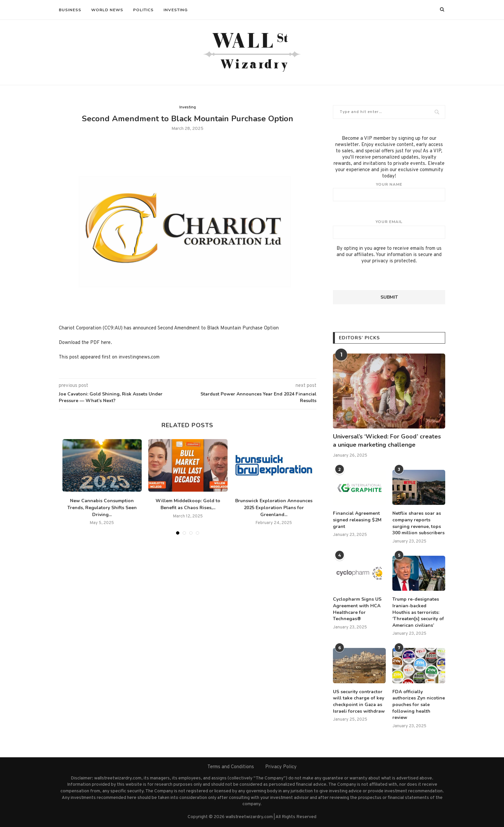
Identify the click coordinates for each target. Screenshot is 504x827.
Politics (143, 10)
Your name (389, 192)
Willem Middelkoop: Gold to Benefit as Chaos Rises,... (188, 504)
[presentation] (383, 277)
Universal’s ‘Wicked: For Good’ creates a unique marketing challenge (387, 441)
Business (70, 10)
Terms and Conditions (231, 767)
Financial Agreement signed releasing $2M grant (357, 520)
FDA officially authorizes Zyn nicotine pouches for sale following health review (419, 705)
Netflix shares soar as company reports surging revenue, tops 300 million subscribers (418, 523)
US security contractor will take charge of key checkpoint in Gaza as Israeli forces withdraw (359, 701)
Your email (389, 229)
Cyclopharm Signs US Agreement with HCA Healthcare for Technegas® (357, 609)
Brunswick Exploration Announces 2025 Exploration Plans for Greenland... (274, 507)
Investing (176, 10)
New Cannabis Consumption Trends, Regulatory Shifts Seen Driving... (102, 507)
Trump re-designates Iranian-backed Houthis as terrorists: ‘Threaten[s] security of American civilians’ (418, 612)
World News (107, 10)
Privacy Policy (281, 767)
